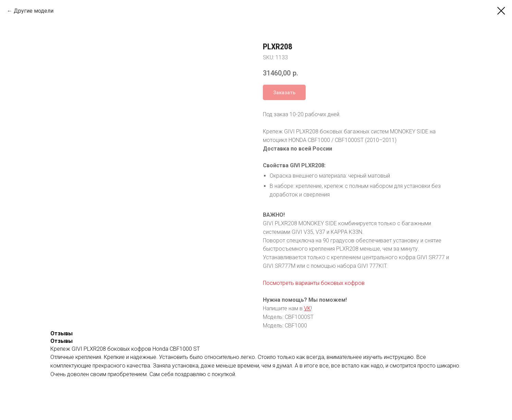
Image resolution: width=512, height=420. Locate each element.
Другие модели (34, 11)
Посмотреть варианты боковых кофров (314, 283)
